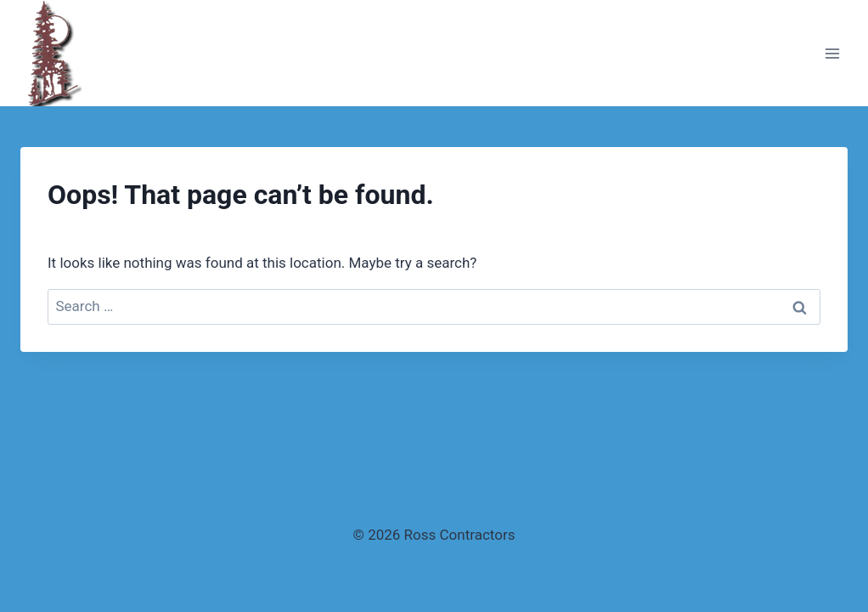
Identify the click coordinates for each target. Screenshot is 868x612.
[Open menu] (832, 53)
